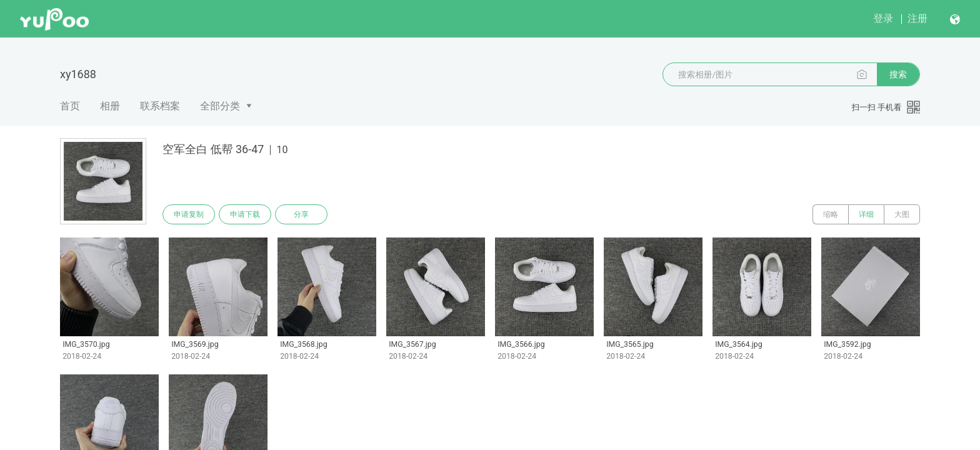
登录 (883, 18)
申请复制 (189, 214)
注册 (917, 18)
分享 (301, 214)
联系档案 (160, 106)
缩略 (831, 214)
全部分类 (220, 106)
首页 (70, 106)
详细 (866, 214)
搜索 (898, 74)
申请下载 (245, 214)
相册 (110, 106)
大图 (902, 214)
